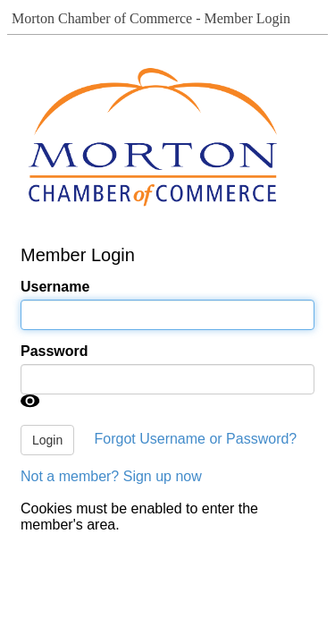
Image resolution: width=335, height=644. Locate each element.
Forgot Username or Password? (196, 439)
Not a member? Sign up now (111, 476)
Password (54, 351)
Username (55, 287)
